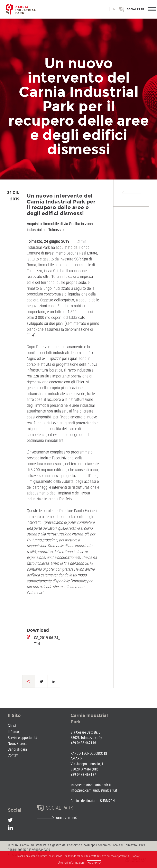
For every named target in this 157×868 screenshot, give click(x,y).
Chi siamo (15, 726)
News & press (17, 743)
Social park (135, 9)
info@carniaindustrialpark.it (91, 785)
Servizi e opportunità (22, 737)
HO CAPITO (94, 863)
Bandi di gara (17, 749)
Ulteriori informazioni (71, 862)
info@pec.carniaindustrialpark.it (94, 790)
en (113, 9)
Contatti (13, 755)
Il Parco (13, 732)
